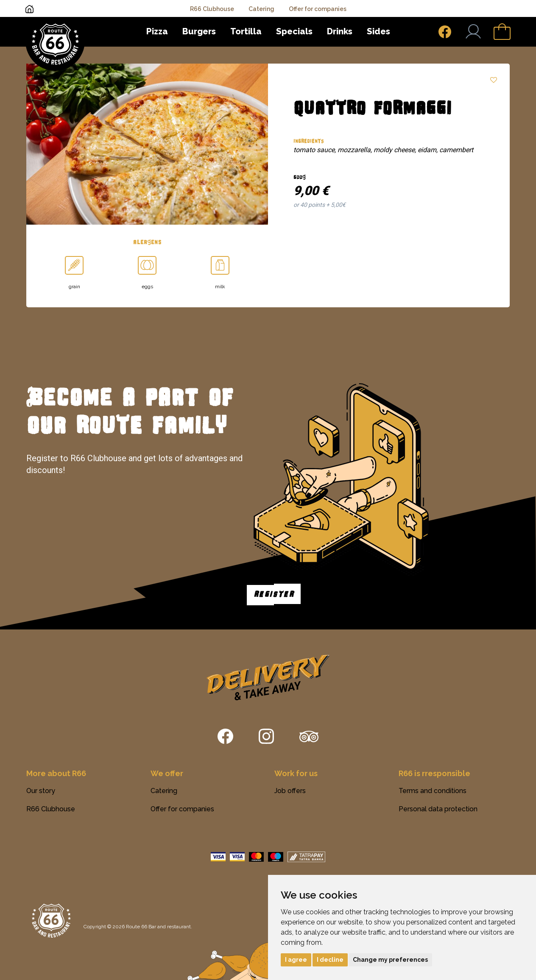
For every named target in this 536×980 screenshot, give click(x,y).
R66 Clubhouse (212, 9)
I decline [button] (330, 960)
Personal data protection (438, 809)
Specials (294, 31)
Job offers (290, 791)
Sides (378, 31)
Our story (41, 791)
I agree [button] (296, 960)
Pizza (157, 31)
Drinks (340, 31)
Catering (261, 9)
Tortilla (246, 31)
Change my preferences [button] (390, 960)
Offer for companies (318, 9)
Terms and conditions (433, 791)
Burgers (199, 31)
